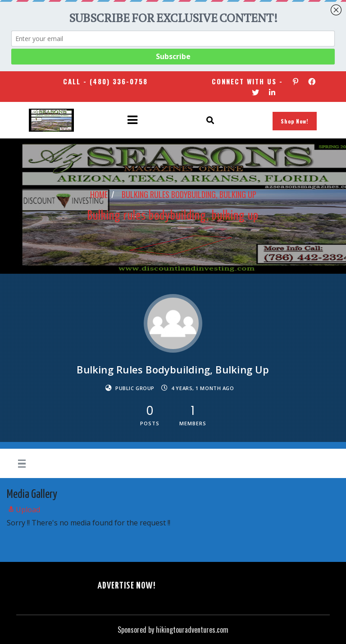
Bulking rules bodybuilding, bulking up (189, 194)
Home (99, 194)
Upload (23, 510)
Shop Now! (295, 121)
